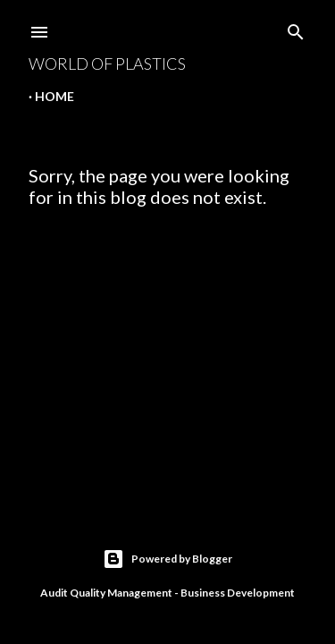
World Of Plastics (107, 64)
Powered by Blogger (167, 559)
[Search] (296, 28)
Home (54, 96)
